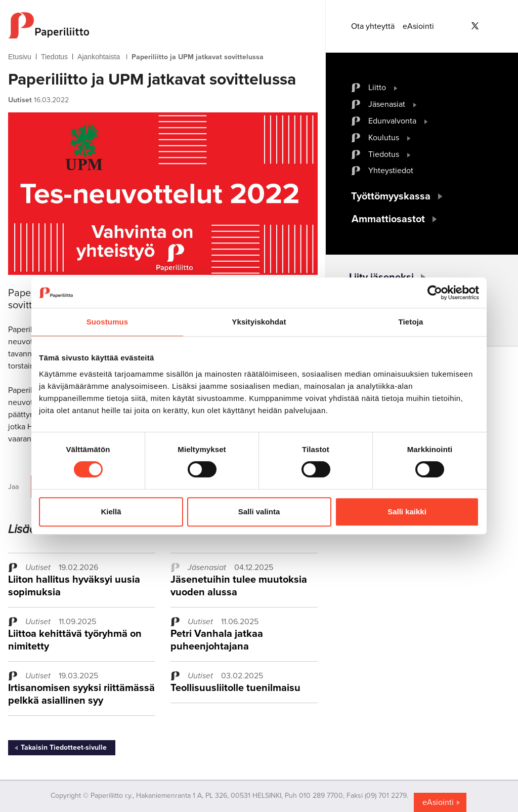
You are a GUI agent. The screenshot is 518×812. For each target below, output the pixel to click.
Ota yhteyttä (373, 26)
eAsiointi (418, 26)
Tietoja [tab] (411, 322)
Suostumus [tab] (107, 322)
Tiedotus (54, 57)
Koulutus (384, 138)
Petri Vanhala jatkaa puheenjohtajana (217, 640)
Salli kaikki (407, 512)
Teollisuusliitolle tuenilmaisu (235, 688)
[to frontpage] (163, 25)
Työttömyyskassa (391, 196)
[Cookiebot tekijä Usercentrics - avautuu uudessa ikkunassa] (435, 293)
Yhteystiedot (391, 171)
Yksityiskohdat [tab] (259, 322)
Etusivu (20, 57)
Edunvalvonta (392, 121)
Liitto (377, 88)
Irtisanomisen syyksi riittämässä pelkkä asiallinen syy (81, 694)
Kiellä (111, 512)
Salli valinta (259, 512)
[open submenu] (396, 88)
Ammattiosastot (388, 219)
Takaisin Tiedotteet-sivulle (64, 747)
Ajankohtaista (99, 57)
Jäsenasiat (387, 104)
